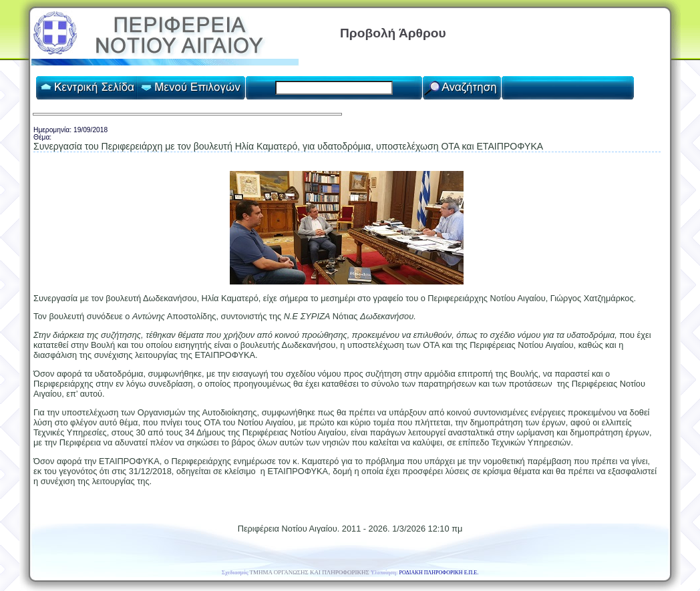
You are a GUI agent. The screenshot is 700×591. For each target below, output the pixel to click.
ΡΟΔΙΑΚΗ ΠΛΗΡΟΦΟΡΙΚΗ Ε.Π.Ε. (439, 573)
